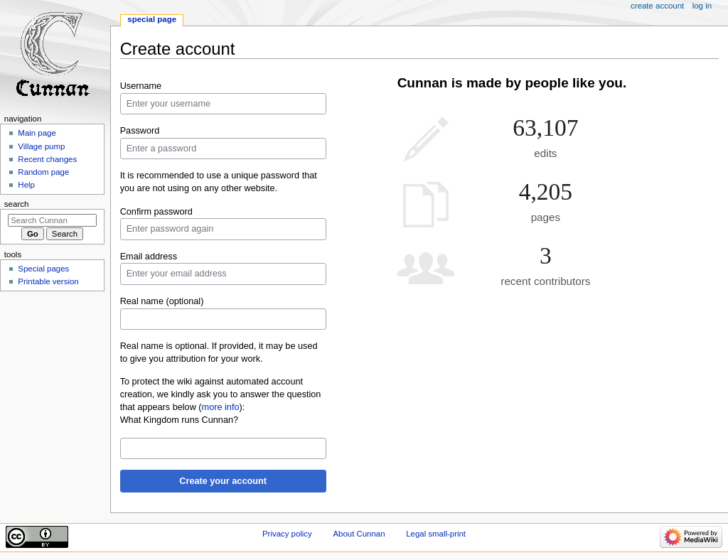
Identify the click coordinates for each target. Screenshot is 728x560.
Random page (43, 172)
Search (17, 204)
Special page (152, 19)
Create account (657, 6)
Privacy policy (287, 534)
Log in (702, 6)
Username (141, 86)
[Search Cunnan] (52, 220)
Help (26, 185)
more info (221, 407)
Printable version (48, 281)
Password (140, 131)
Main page (37, 133)
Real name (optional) (162, 301)
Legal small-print (436, 534)
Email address (149, 257)
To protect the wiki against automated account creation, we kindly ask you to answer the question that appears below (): (221, 394)
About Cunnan (359, 534)
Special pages (43, 269)
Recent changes (47, 159)
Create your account (223, 481)
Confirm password (156, 212)
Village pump (41, 146)
